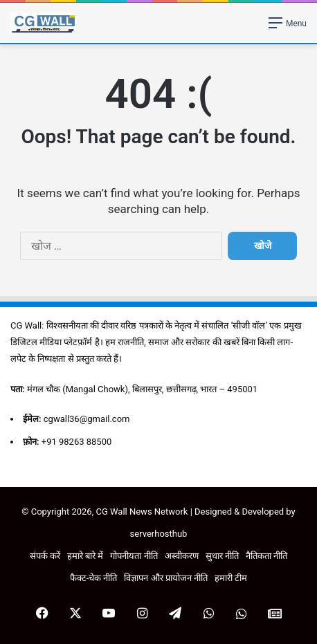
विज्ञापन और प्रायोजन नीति (166, 578)
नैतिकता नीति (266, 556)
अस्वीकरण (182, 556)
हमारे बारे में (85, 556)
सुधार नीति (222, 556)
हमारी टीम (231, 578)
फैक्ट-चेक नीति (94, 578)
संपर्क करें (45, 556)
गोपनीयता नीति (134, 556)
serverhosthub (159, 534)
